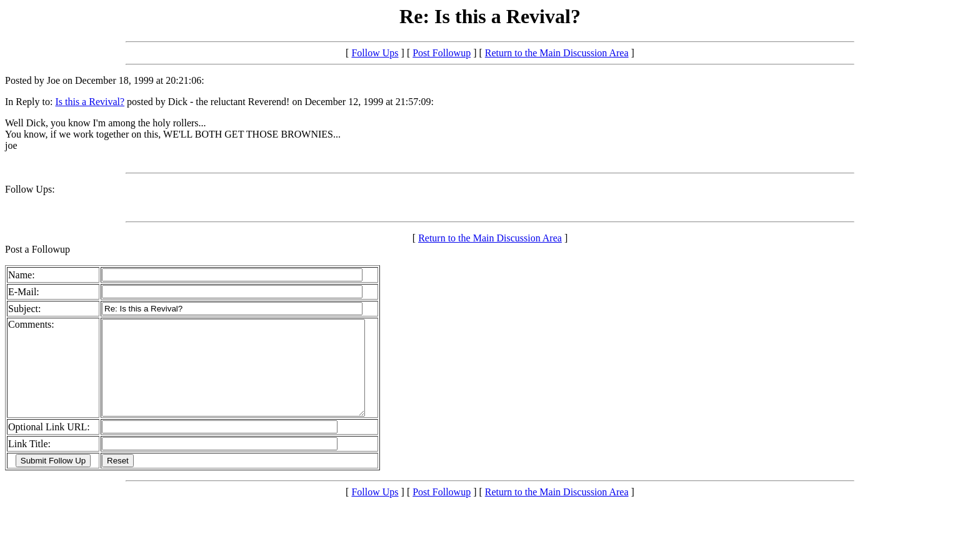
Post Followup (442, 53)
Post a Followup (37, 249)
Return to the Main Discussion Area (557, 53)
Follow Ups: (30, 189)
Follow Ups (375, 53)
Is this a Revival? (90, 102)
